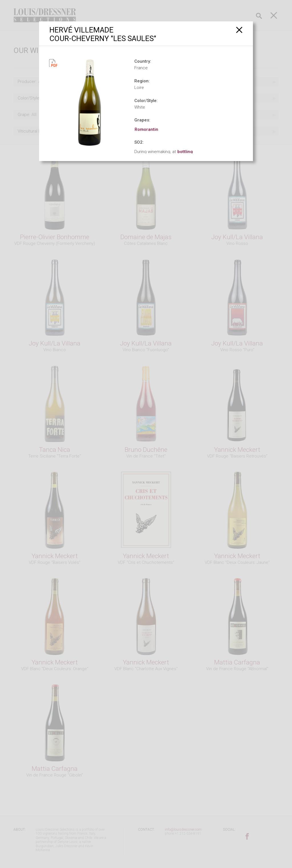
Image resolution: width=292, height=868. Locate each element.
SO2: (139, 142)
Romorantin (146, 129)
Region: (142, 81)
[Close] (239, 30)
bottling (185, 152)
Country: (143, 61)
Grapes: (142, 120)
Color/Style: (146, 101)
